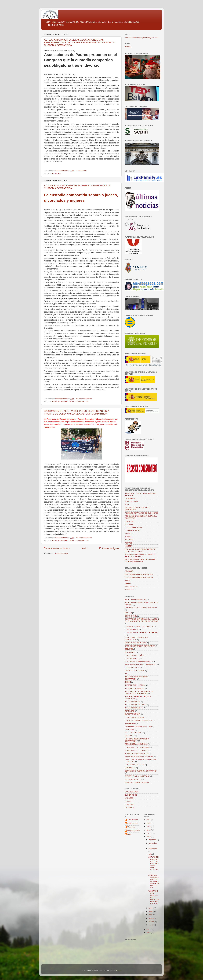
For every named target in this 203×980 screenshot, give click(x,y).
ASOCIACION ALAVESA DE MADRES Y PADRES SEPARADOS (141, 550)
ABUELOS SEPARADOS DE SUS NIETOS (142, 513)
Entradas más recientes (57, 548)
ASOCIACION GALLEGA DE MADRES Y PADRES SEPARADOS (141, 561)
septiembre (153, 849)
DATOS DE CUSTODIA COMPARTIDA (140, 646)
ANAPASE (129, 534)
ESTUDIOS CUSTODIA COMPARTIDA (140, 665)
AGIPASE (129, 543)
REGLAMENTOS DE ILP (135, 765)
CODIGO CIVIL (131, 616)
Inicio (84, 548)
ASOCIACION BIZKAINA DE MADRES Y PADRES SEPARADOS (141, 555)
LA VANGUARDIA (132, 792)
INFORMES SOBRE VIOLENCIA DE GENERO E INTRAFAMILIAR (139, 692)
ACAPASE (129, 571)
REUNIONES (130, 768)
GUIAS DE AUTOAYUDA (135, 671)
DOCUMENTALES (132, 658)
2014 (149, 830)
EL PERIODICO (131, 795)
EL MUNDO (129, 804)
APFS (127, 505)
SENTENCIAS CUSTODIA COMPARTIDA (141, 771)
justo (129, 834)
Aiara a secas (133, 820)
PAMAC (128, 580)
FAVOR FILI (129, 521)
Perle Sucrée (132, 823)
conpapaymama (134, 831)
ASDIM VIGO (130, 590)
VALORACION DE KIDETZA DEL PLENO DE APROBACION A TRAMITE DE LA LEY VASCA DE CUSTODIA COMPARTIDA (76, 412)
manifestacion (130, 723)
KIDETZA (128, 546)
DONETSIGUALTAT (133, 531)
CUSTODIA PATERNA (133, 527)
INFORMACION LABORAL (135, 685)
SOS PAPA (129, 524)
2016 (149, 823)
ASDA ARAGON (131, 587)
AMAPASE (129, 540)
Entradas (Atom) (61, 554)
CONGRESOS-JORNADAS (136, 643)
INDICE (128, 47)
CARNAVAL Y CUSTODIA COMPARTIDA (141, 608)
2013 (149, 833)
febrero (152, 922)
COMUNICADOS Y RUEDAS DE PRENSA (141, 633)
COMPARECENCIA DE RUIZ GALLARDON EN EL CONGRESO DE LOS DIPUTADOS (142, 620)
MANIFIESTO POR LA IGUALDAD (138, 726)
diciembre (153, 840)
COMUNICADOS (131, 629)
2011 (149, 929)
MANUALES (130, 730)
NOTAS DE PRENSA (133, 733)
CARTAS (128, 613)
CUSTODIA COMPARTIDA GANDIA (139, 577)
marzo (151, 918)
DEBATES (129, 649)
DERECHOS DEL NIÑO (134, 655)
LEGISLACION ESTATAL (135, 717)
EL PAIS (128, 801)
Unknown (131, 827)
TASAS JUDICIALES (133, 779)
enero (151, 925)
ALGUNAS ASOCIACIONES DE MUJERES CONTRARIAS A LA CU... (154, 881)
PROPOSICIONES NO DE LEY (137, 753)
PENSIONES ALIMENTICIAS (136, 744)
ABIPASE (128, 537)
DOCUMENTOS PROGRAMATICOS (139, 661)
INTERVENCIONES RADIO (136, 705)
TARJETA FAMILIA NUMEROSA (137, 776)
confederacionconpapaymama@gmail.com (141, 38)
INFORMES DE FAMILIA (134, 688)
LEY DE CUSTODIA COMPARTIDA (139, 720)
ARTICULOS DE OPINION (135, 599)
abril (151, 915)
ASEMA (128, 584)
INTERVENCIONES (133, 702)
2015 (149, 827)
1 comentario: (82, 171)
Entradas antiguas (109, 548)
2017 (149, 820)
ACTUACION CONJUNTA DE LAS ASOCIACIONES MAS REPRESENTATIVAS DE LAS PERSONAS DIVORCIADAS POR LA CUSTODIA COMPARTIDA (79, 43)
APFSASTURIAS (131, 502)
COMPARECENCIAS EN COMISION (139, 626)
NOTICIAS (56, 173)
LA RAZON (129, 798)
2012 (149, 837)
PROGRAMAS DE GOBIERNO (137, 747)
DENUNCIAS (130, 652)
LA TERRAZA (130, 498)
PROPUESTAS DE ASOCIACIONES (139, 756)
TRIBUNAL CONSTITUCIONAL (137, 782)
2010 (149, 933)
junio (151, 908)
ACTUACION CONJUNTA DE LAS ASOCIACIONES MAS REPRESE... (154, 864)
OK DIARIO (129, 807)
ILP (126, 674)
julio (151, 854)
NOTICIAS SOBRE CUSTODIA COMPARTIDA (70, 402)
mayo (151, 911)
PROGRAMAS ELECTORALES (137, 750)
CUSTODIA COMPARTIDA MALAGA (139, 574)
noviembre (153, 843)
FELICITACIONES (132, 668)
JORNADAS (130, 711)
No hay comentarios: (84, 399)
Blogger (118, 970)
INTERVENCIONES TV (134, 708)
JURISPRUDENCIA (133, 714)
